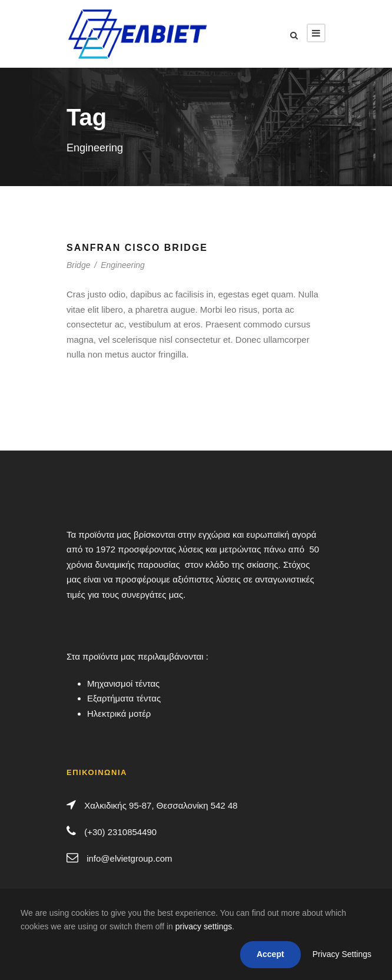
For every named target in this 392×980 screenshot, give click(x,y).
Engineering (123, 265)
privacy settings (204, 926)
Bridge (78, 265)
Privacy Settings (342, 954)
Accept (270, 954)
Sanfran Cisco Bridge (137, 248)
